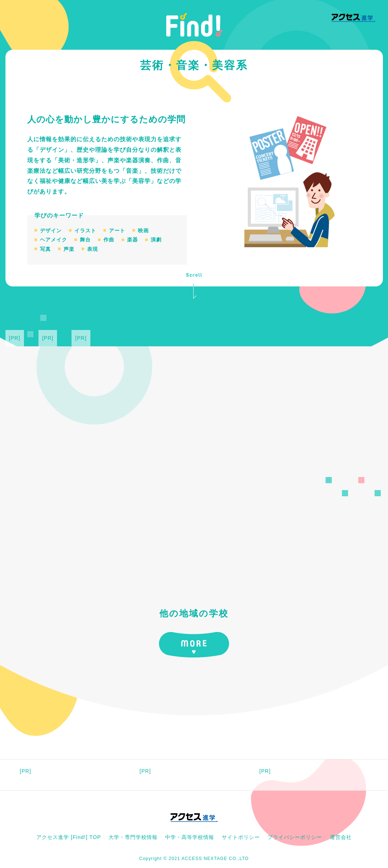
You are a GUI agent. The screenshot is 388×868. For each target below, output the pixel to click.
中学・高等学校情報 (190, 837)
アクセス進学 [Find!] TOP (69, 837)
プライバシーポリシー (295, 837)
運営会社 (341, 837)
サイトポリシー (241, 837)
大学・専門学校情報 (133, 837)
